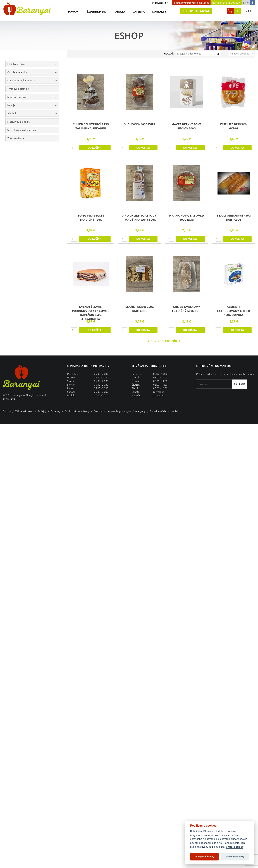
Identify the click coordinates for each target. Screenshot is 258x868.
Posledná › (173, 341)
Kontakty (159, 12)
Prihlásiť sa (160, 3)
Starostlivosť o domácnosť (22, 130)
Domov (73, 12)
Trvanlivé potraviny (33, 89)
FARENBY (11, 399)
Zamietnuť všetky (235, 857)
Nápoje (33, 105)
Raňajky (120, 12)
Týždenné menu (96, 12)
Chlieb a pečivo (33, 64)
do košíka (95, 148)
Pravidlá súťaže (158, 411)
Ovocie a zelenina (33, 72)
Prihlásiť (240, 384)
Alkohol (33, 113)
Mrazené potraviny (33, 97)
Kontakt (175, 411)
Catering (139, 12)
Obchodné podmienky (77, 411)
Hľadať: (169, 54)
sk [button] (246, 3)
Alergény (140, 411)
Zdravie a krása (16, 138)
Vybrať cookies (235, 847)
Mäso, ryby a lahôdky (33, 122)
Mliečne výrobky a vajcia (33, 80)
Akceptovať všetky (204, 857)
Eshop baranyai (196, 11)
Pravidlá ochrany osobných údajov (112, 411)
